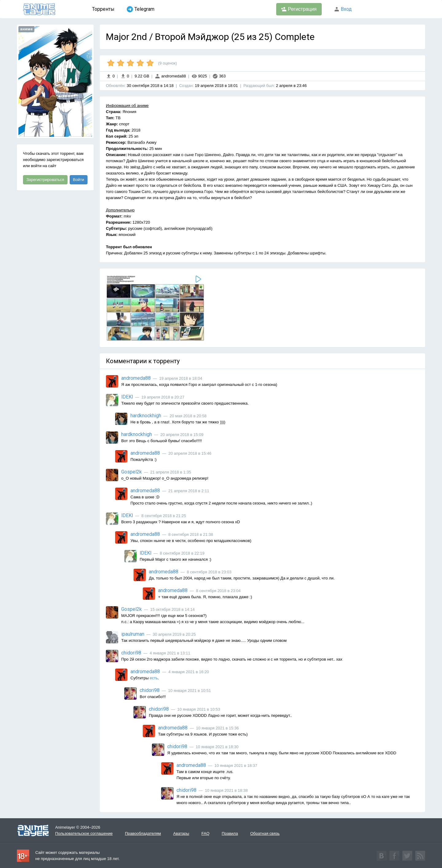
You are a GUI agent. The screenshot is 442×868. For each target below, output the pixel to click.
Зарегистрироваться (45, 180)
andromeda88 (170, 76)
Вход (343, 9)
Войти (79, 180)
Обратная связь (265, 833)
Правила (230, 833)
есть (154, 678)
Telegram (141, 9)
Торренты (103, 9)
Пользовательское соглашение (84, 833)
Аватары (181, 833)
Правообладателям (143, 833)
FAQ (205, 833)
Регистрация (299, 9)
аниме (26, 29)
